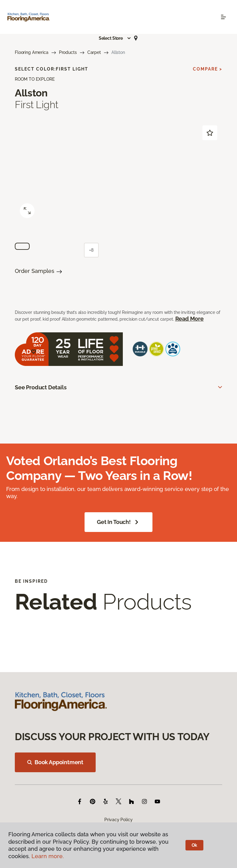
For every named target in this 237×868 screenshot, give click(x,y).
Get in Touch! (118, 522)
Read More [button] (189, 319)
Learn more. (48, 856)
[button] (115, 38)
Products (68, 52)
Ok (195, 845)
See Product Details (41, 387)
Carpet (94, 52)
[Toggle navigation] (223, 17)
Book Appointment (55, 762)
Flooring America (32, 52)
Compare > (208, 69)
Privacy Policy (118, 820)
